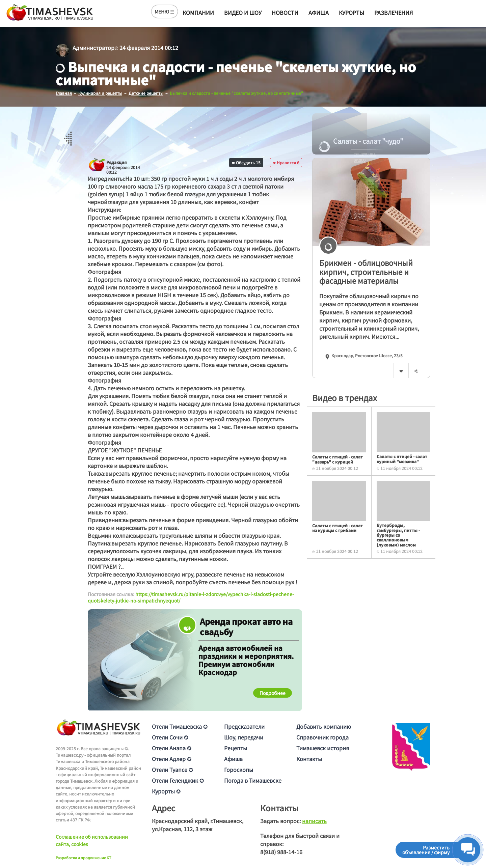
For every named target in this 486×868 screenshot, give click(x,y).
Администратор (93, 48)
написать (314, 820)
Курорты (352, 12)
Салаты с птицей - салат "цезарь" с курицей (337, 459)
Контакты (309, 758)
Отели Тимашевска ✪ (180, 726)
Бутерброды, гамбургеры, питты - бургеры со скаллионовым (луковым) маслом (398, 535)
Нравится (286, 162)
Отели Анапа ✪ (172, 748)
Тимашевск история (323, 748)
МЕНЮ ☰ (165, 11)
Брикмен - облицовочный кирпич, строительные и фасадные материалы (366, 271)
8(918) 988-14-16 (281, 851)
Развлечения (394, 12)
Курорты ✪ (166, 791)
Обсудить (246, 162)
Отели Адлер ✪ (172, 758)
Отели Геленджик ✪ (178, 780)
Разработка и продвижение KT (84, 858)
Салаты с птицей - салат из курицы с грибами (337, 527)
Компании (198, 12)
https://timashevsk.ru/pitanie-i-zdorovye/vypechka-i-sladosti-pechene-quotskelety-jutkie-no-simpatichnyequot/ (191, 597)
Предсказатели (244, 726)
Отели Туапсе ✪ (172, 769)
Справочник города (322, 737)
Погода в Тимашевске (253, 780)
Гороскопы (239, 769)
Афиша (319, 12)
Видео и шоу (243, 12)
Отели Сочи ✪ (170, 737)
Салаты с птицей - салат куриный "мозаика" (402, 459)
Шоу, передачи (244, 737)
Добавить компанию (324, 726)
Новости (285, 12)
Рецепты (236, 748)
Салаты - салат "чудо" (361, 141)
